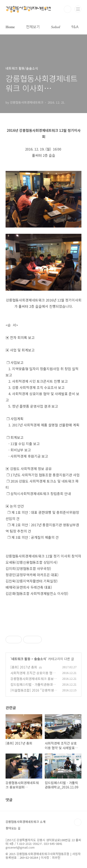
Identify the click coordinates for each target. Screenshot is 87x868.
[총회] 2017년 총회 (24, 667)
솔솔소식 (40, 659)
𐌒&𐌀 (75, 27)
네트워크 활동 (21, 659)
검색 (68, 9)
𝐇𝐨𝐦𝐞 (10, 27)
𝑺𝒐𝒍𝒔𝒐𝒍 (56, 27)
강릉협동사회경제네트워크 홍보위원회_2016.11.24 (34, 681)
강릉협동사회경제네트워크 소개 (26, 822)
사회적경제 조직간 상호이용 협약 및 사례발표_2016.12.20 (33, 675)
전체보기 (33, 27)
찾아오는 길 (13, 828)
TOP (78, 822)
